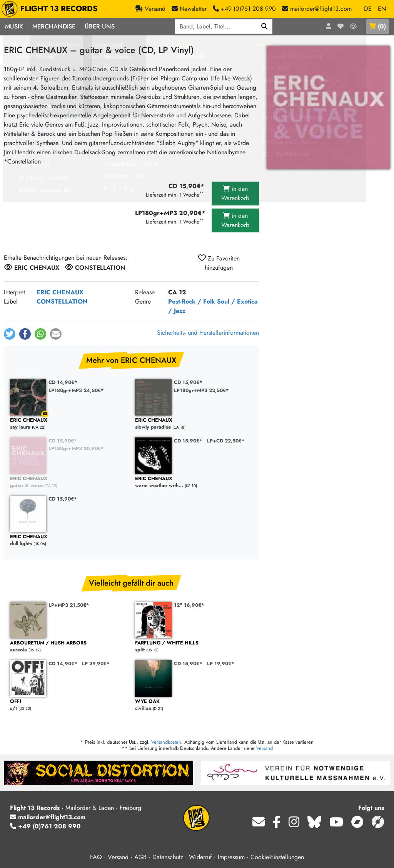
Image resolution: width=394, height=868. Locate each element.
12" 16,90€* (189, 605)
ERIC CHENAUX (60, 292)
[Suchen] (265, 27)
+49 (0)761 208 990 (45, 826)
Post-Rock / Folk (192, 301)
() (377, 26)
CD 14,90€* (63, 382)
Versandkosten (166, 742)
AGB (140, 857)
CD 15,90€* (188, 382)
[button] (10, 334)
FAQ (96, 857)
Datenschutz (168, 857)
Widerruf (200, 857)
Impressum (231, 857)
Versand (265, 748)
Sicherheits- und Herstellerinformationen (208, 333)
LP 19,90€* (221, 664)
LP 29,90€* (96, 664)
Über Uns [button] (100, 26)
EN (382, 9)
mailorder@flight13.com (48, 817)
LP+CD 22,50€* (226, 441)
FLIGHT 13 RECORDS (51, 9)
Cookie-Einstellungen (277, 857)
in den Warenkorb (235, 193)
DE (368, 9)
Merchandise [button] (54, 26)
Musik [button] (14, 26)
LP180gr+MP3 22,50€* (201, 390)
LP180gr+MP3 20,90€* (76, 448)
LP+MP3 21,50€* (69, 605)
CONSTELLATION (62, 301)
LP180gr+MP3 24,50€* (76, 390)
